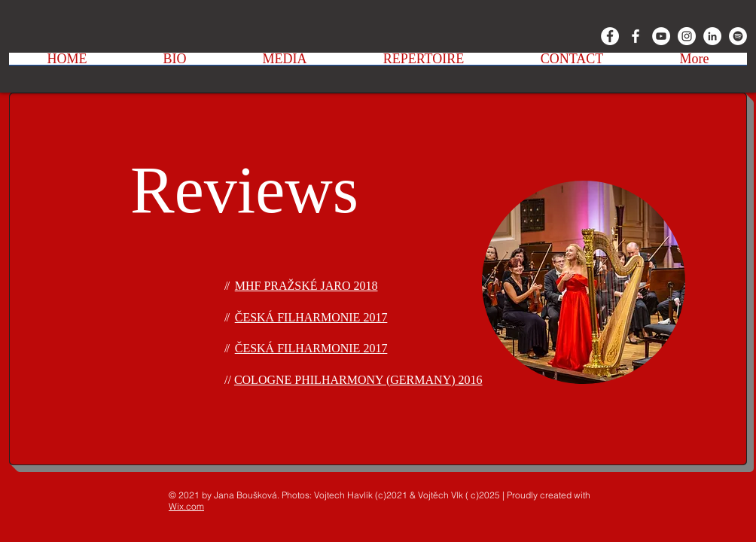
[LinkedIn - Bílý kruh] (712, 36)
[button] (175, 64)
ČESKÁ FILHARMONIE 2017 (311, 317)
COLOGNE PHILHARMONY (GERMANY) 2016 (358, 380)
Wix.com (186, 506)
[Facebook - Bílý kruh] (610, 36)
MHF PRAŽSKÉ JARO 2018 (306, 286)
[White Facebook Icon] (636, 36)
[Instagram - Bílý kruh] (687, 36)
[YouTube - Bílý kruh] (661, 36)
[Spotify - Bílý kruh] (738, 36)
